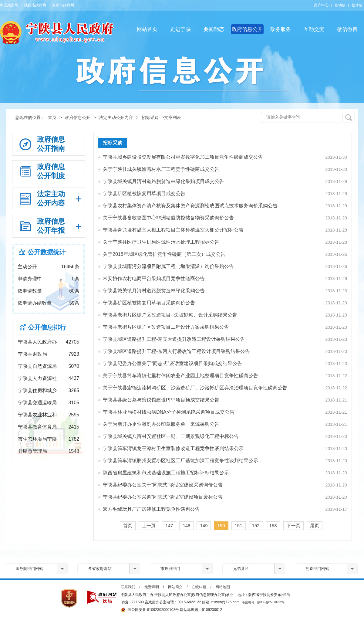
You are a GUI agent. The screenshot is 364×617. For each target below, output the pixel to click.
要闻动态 (214, 29)
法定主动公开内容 (116, 117)
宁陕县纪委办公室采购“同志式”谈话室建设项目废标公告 (163, 497)
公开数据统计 (47, 252)
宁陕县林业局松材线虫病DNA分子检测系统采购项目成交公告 (169, 412)
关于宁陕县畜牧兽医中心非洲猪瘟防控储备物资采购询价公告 (168, 218)
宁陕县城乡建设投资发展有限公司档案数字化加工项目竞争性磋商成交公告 (183, 157)
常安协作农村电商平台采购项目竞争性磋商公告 (154, 278)
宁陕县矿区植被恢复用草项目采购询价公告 (149, 303)
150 (221, 525)
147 (169, 525)
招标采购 (150, 117)
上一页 (149, 525)
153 (273, 525)
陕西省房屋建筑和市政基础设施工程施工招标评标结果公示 (166, 473)
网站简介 (175, 587)
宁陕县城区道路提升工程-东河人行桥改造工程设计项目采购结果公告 (176, 351)
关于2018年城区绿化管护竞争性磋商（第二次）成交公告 (164, 254)
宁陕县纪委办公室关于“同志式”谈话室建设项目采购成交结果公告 (172, 363)
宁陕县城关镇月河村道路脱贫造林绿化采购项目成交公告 (163, 181)
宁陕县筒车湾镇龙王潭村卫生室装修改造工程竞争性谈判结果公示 (173, 448)
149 (204, 525)
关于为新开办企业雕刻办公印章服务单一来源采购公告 (161, 424)
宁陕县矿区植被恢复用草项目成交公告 (144, 193)
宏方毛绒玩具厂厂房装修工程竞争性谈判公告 (151, 509)
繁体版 (357, 5)
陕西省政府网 (35, 5)
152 (256, 525)
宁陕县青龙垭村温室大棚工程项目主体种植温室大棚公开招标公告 (173, 230)
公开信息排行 (47, 327)
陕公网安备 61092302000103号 (150, 610)
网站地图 (223, 587)
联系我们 (128, 587)
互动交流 (314, 29)
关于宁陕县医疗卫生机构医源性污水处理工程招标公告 (161, 242)
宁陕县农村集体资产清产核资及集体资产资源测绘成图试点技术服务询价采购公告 (190, 206)
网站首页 (147, 29)
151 (239, 525)
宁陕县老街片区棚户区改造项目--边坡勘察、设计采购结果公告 (170, 315)
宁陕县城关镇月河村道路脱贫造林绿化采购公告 (154, 291)
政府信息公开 (247, 29)
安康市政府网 (63, 5)
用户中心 (321, 5)
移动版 (340, 5)
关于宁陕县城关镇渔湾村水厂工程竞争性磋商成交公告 (161, 169)
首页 (52, 117)
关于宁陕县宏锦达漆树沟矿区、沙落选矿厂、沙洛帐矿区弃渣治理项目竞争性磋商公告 (195, 388)
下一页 (293, 525)
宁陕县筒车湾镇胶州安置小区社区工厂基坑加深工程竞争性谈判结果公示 (180, 461)
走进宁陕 (180, 29)
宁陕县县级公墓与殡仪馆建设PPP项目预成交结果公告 (161, 400)
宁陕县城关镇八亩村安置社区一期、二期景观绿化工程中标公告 (171, 436)
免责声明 (152, 587)
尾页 (315, 525)
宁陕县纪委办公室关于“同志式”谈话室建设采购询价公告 (163, 485)
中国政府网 (9, 5)
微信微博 (347, 29)
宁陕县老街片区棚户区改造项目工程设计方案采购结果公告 (166, 327)
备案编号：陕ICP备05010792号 (263, 602)
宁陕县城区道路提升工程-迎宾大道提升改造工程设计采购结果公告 (174, 339)
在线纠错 (199, 587)
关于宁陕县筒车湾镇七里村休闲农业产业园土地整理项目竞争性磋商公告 (180, 376)
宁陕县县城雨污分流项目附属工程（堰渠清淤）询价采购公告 (168, 266)
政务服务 (281, 29)
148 (186, 525)
